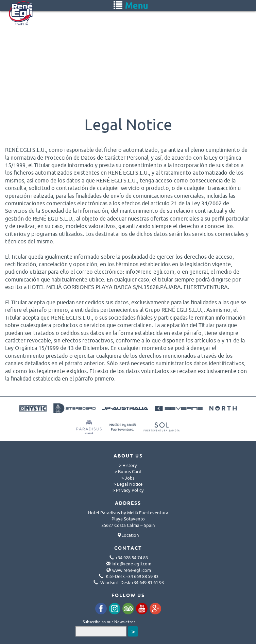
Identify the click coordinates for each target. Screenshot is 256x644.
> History (128, 465)
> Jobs (128, 478)
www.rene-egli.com (132, 570)
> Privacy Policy (128, 490)
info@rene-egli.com (131, 564)
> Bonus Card (128, 471)
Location (130, 535)
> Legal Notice (128, 484)
